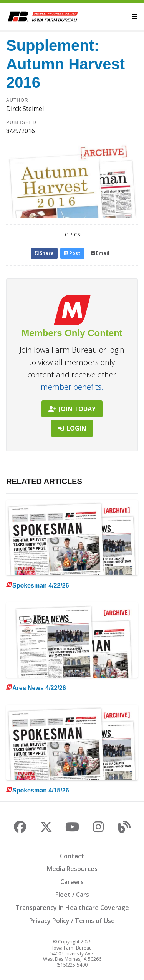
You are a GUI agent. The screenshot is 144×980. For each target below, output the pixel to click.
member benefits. (72, 387)
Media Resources (72, 869)
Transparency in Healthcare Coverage (72, 908)
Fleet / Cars (72, 895)
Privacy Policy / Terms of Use (72, 921)
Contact (72, 856)
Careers (72, 882)
